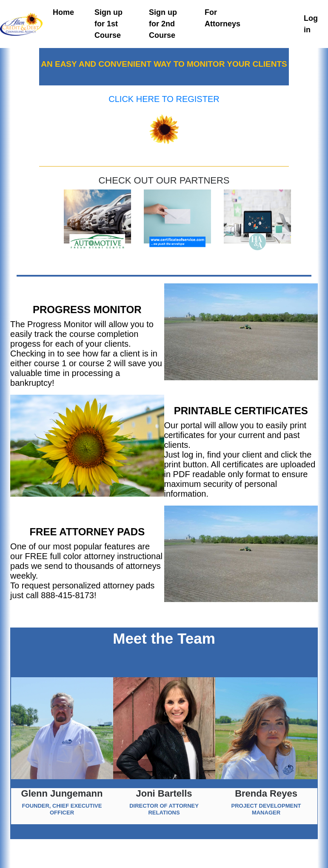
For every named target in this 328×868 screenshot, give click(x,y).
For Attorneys (222, 18)
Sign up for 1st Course (108, 24)
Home (63, 12)
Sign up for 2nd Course (163, 24)
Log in (311, 24)
